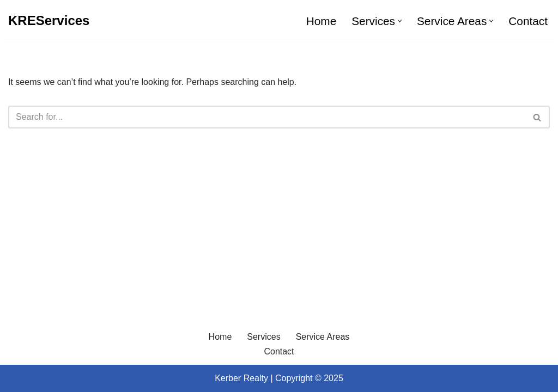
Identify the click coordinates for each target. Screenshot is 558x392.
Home (321, 21)
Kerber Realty (241, 378)
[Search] (267, 117)
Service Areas (323, 337)
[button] (400, 21)
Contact (528, 21)
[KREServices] (49, 21)
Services (263, 337)
